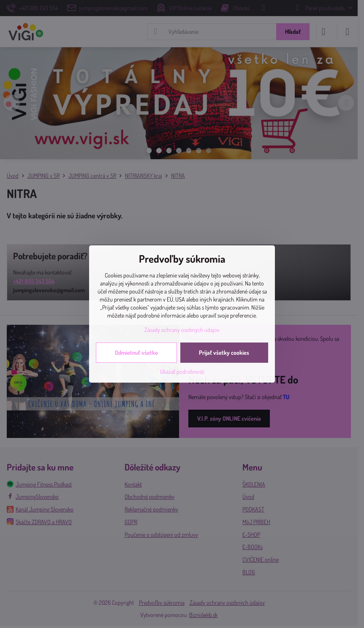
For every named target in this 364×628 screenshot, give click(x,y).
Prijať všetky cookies (224, 352)
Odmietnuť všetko (136, 352)
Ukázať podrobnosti (182, 371)
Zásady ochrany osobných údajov (182, 330)
